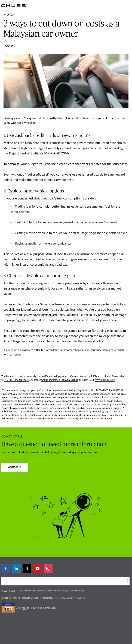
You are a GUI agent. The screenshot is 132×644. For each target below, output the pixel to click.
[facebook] (6, 569)
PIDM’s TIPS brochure (16, 380)
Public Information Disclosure (33, 591)
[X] (27, 569)
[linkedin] (16, 569)
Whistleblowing (77, 591)
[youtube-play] (38, 569)
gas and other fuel (95, 148)
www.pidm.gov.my (105, 380)
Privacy (65, 591)
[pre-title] (10, 15)
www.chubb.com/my (50, 412)
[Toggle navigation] (128, 6)
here (24, 608)
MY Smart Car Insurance (52, 304)
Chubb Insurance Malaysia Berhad (60, 380)
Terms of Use (54, 591)
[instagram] (48, 569)
